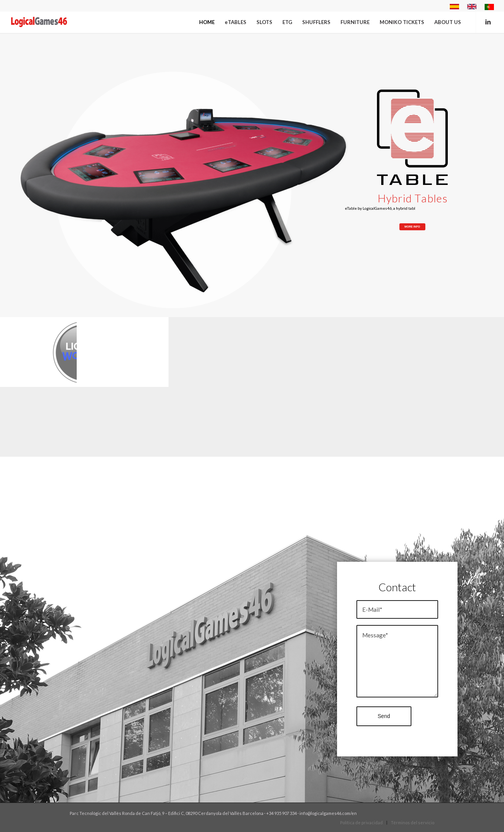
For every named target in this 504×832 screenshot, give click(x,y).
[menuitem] (455, 7)
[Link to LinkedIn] (488, 22)
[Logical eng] (39, 22)
